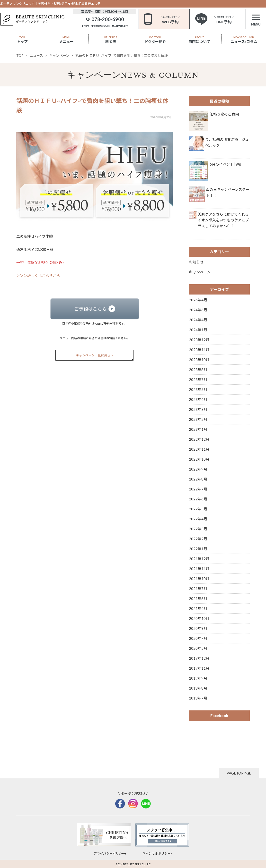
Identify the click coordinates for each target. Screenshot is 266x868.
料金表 (111, 40)
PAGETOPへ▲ (239, 773)
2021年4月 (198, 608)
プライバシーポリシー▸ (110, 853)
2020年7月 (198, 638)
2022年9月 (198, 469)
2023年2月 (198, 419)
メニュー (66, 40)
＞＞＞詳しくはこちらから (38, 276)
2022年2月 (198, 539)
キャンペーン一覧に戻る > (94, 355)
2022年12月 (199, 439)
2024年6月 (198, 310)
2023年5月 (198, 389)
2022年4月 (198, 519)
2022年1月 (198, 549)
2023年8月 (198, 370)
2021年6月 (198, 598)
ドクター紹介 (155, 40)
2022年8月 (198, 479)
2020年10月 (199, 618)
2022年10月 (199, 459)
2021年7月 (198, 589)
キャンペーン (94, 75)
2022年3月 (198, 529)
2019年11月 (199, 668)
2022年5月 (198, 509)
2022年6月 (198, 499)
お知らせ (196, 262)
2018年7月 (198, 698)
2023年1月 (198, 429)
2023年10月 (199, 360)
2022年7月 (198, 489)
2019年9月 (198, 678)
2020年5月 (198, 648)
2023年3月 (198, 409)
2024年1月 (198, 330)
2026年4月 (198, 300)
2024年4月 (198, 320)
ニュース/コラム (244, 40)
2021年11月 (199, 569)
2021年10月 (199, 579)
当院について (199, 40)
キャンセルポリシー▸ (157, 853)
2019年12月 (199, 658)
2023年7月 (198, 379)
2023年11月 (199, 350)
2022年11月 (199, 449)
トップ (22, 40)
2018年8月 (198, 688)
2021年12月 (199, 559)
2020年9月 (198, 628)
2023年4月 (198, 399)
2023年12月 (199, 340)
